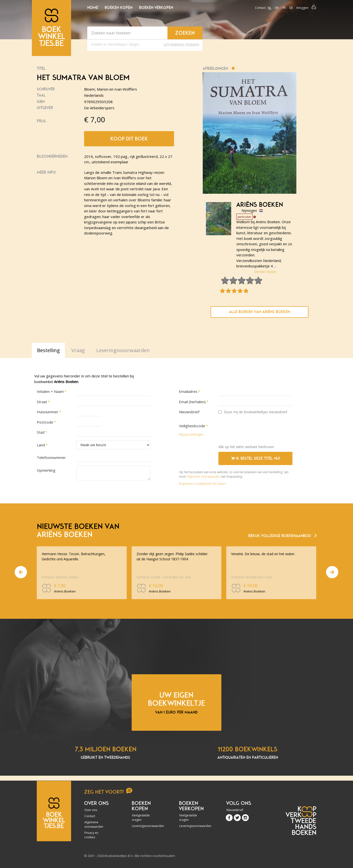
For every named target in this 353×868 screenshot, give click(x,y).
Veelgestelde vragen (141, 818)
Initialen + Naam (50, 391)
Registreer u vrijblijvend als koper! (202, 484)
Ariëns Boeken (260, 205)
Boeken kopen (119, 8)
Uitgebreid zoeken (181, 45)
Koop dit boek (129, 139)
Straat (42, 402)
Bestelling (48, 350)
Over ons (91, 810)
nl (270, 8)
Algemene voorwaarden (203, 476)
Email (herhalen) (192, 402)
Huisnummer (48, 412)
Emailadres (188, 391)
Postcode (45, 422)
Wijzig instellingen (191, 434)
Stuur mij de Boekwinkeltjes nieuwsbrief (253, 412)
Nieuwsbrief (189, 412)
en (277, 8)
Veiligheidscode (192, 426)
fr (284, 8)
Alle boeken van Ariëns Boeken (259, 312)
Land (41, 445)
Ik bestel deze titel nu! (256, 458)
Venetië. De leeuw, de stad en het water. (263, 554)
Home (93, 8)
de (291, 8)
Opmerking (46, 470)
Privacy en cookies (91, 835)
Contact (260, 8)
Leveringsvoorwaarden (145, 826)
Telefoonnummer (51, 457)
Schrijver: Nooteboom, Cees (252, 577)
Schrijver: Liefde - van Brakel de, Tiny (164, 577)
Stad (41, 432)
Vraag (78, 350)
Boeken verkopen (156, 8)
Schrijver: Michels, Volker (60, 577)
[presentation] (256, 431)
